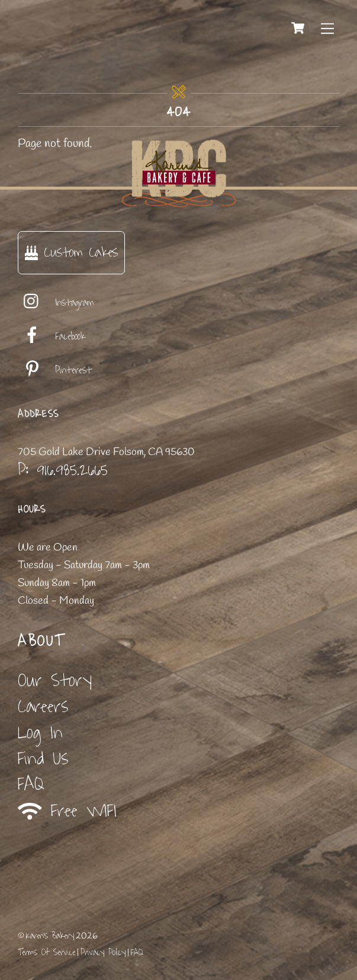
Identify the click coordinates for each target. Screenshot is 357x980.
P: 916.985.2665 (63, 470)
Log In (40, 733)
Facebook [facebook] (52, 337)
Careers (43, 707)
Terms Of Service (46, 952)
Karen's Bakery (50, 936)
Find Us (43, 759)
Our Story (55, 680)
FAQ (31, 784)
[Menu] (327, 28)
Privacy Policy (103, 952)
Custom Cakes (71, 252)
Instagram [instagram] (56, 303)
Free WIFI (67, 811)
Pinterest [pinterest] (55, 370)
